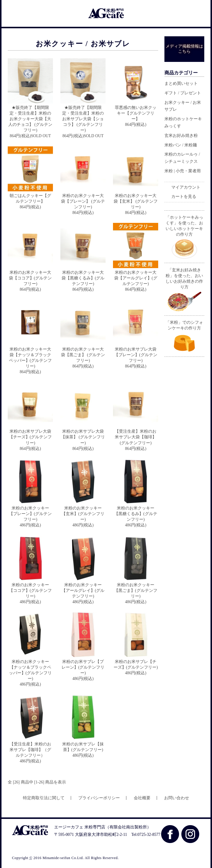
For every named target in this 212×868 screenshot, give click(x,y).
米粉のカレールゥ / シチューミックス (182, 158)
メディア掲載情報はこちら (184, 49)
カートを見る (184, 197)
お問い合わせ (177, 798)
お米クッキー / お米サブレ (183, 106)
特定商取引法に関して (44, 798)
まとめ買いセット (181, 83)
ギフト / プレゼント (183, 93)
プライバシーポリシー (99, 798)
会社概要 (142, 798)
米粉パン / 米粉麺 (181, 145)
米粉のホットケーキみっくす (183, 122)
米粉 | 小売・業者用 (183, 171)
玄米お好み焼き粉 (181, 136)
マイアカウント (186, 187)
